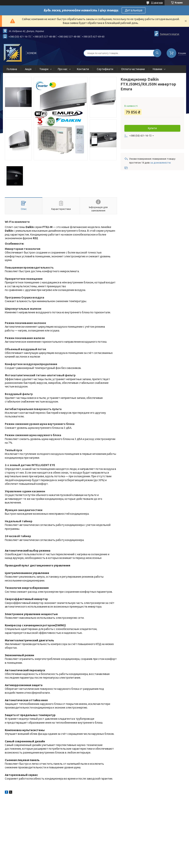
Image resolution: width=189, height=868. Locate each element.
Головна (12, 69)
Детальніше (134, 10)
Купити (152, 128)
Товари (44, 69)
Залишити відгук (170, 34)
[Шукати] (157, 53)
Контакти (83, 69)
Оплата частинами (133, 69)
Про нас (63, 69)
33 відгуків (157, 3)
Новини (157, 69)
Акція (28, 69)
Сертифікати (105, 69)
